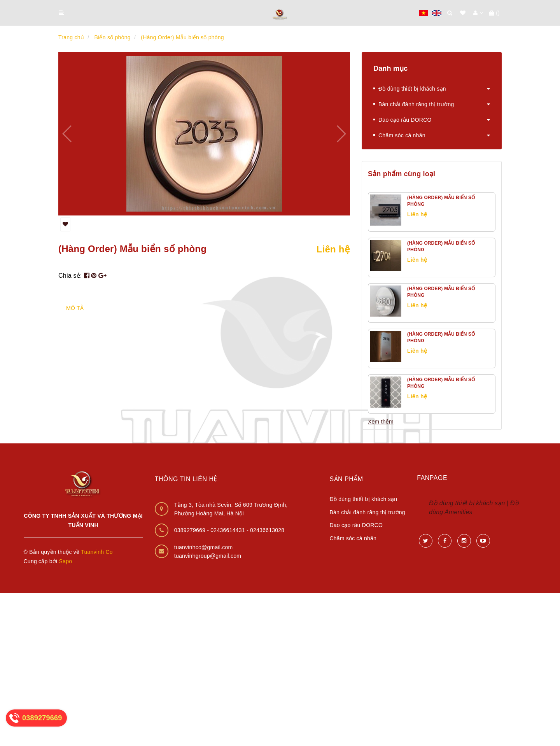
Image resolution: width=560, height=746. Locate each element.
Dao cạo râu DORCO (402, 120)
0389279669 (191, 530)
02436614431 (228, 530)
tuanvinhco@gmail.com (204, 547)
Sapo (66, 561)
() (494, 13)
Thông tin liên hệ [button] (186, 479)
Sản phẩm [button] (346, 479)
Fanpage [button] (432, 478)
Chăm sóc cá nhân (399, 135)
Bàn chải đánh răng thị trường (414, 104)
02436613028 (267, 530)
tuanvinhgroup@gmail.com (208, 556)
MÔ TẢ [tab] (75, 308)
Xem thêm (381, 422)
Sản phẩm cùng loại (402, 174)
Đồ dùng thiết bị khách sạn (410, 89)
